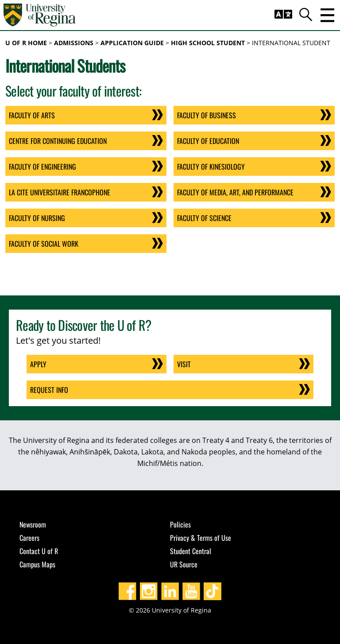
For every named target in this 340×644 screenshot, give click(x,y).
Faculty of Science (204, 218)
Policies (180, 524)
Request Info (49, 390)
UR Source (184, 564)
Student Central (191, 551)
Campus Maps (37, 564)
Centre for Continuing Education (58, 141)
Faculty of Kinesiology (211, 167)
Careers (29, 538)
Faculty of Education (208, 141)
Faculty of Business (207, 115)
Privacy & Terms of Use (201, 538)
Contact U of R (39, 551)
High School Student (208, 43)
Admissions (74, 43)
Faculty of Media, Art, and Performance (235, 192)
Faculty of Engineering (42, 167)
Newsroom (33, 524)
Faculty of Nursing (37, 218)
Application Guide (132, 43)
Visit (184, 364)
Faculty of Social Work (44, 244)
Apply (38, 364)
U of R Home (26, 43)
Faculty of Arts (32, 115)
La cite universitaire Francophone (60, 192)
